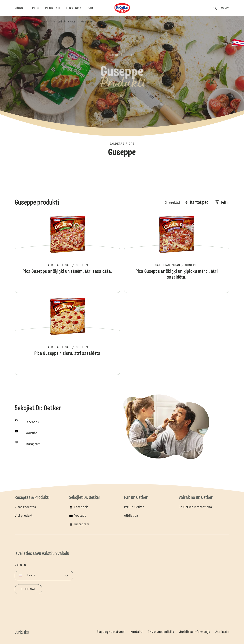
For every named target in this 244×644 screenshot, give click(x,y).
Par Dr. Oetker (134, 507)
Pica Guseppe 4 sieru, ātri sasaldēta (67, 336)
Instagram (82, 524)
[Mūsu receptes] (30, 8)
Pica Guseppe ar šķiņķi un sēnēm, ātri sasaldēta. (67, 254)
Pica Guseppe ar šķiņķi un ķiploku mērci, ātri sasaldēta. (177, 254)
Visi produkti (24, 516)
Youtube (80, 516)
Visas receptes (25, 507)
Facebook (81, 507)
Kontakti (137, 632)
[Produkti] (56, 8)
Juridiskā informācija (195, 632)
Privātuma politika (161, 632)
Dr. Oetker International (196, 507)
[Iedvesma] (77, 8)
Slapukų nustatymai (111, 632)
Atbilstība (131, 516)
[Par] (93, 8)
